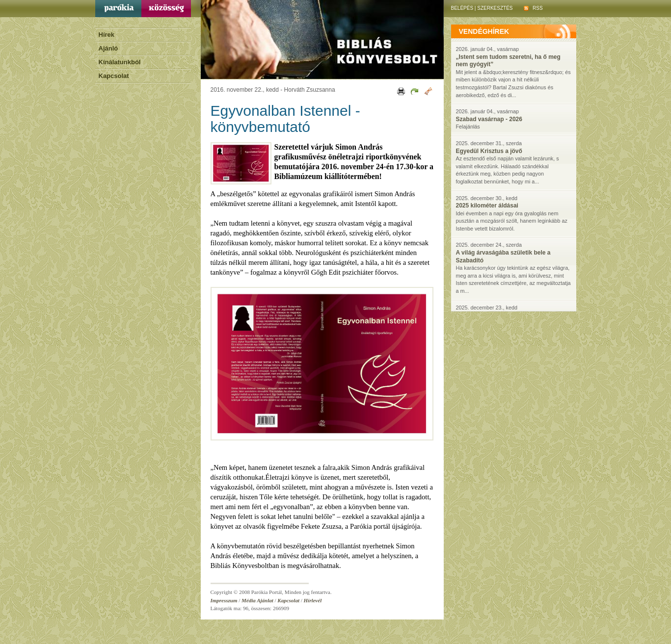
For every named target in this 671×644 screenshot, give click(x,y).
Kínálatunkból (120, 62)
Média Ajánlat (257, 600)
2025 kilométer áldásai (487, 206)
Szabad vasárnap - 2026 (489, 119)
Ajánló (108, 48)
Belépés (462, 8)
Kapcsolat (114, 76)
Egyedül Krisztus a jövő (489, 151)
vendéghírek (484, 31)
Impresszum (224, 600)
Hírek (107, 35)
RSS (533, 8)
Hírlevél (313, 600)
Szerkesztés (495, 8)
